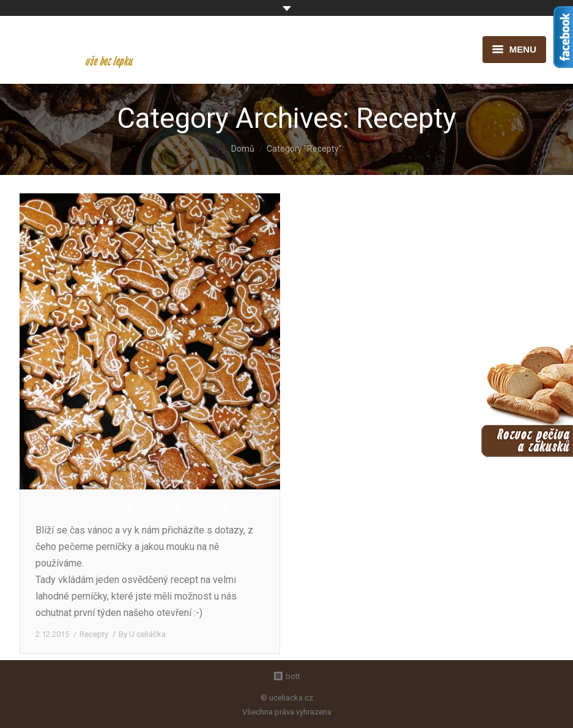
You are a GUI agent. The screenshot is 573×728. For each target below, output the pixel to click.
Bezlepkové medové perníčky (150, 507)
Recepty (94, 634)
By (142, 634)
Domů (243, 149)
